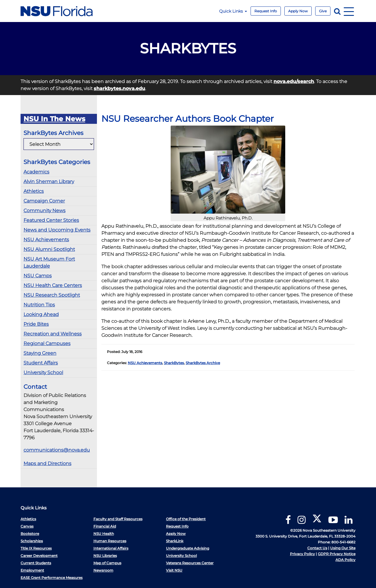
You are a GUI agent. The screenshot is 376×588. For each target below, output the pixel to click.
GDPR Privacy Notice (337, 554)
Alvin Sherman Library (49, 181)
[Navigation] (349, 11)
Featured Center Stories (51, 220)
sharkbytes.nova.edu (119, 88)
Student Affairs (41, 363)
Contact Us (317, 548)
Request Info (266, 11)
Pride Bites (36, 324)
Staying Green (40, 353)
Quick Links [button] (233, 11)
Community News (45, 211)
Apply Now (298, 11)
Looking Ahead (41, 314)
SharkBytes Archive (203, 363)
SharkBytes (174, 363)
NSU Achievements (46, 240)
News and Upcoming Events (57, 230)
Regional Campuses (47, 343)
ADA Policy (345, 560)
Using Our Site (343, 548)
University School (43, 372)
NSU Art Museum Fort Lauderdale (49, 262)
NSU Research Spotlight (52, 295)
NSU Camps (38, 276)
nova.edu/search (294, 81)
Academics (36, 172)
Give (323, 11)
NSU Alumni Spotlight (49, 249)
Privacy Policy (302, 554)
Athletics (34, 191)
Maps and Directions (47, 463)
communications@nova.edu (57, 450)
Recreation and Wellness (53, 334)
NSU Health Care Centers (53, 285)
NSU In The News (54, 119)
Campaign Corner (44, 201)
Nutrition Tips (39, 305)
